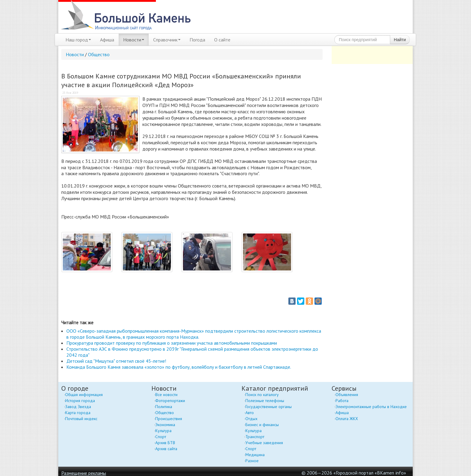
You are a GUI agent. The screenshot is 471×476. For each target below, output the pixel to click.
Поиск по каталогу (262, 395)
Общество (99, 54)
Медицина (255, 455)
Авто (250, 413)
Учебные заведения (264, 443)
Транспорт (255, 437)
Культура (163, 431)
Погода (197, 40)
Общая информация (84, 395)
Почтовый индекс (81, 419)
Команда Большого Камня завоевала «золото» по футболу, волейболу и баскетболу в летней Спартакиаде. (179, 367)
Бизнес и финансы (262, 425)
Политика (164, 407)
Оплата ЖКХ (347, 419)
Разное (252, 461)
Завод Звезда (78, 407)
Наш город (78, 40)
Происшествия (169, 419)
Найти (400, 40)
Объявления (347, 395)
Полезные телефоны (265, 401)
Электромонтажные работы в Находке (371, 407)
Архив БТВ (165, 443)
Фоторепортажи (170, 401)
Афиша (107, 40)
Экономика (165, 425)
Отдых (251, 419)
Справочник (167, 40)
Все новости (166, 395)
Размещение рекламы (84, 473)
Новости (134, 40)
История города (80, 401)
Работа (342, 401)
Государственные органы (269, 407)
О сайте (222, 40)
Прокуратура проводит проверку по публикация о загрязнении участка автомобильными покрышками (172, 343)
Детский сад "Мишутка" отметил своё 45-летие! (116, 361)
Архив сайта (166, 449)
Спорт (161, 437)
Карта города (78, 413)
